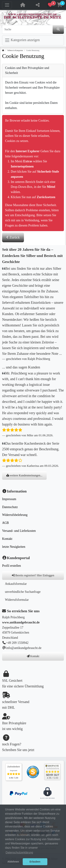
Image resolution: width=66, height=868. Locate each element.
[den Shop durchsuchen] (58, 29)
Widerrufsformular (17, 600)
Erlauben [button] (35, 862)
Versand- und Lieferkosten (19, 531)
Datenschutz (10, 507)
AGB (5, 523)
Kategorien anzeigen (22, 40)
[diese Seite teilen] (38, 5)
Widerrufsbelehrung (15, 515)
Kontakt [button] (33, 656)
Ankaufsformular (16, 584)
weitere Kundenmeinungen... (24, 475)
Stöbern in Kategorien (15, 50)
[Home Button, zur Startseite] (23, 5)
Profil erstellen (11, 566)
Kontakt (7, 539)
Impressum (9, 499)
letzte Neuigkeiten (14, 547)
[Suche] (27, 29)
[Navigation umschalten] (7, 5)
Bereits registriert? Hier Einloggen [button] (33, 575)
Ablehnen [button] (13, 862)
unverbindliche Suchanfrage (23, 592)
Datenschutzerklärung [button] (19, 852)
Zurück (13, 237)
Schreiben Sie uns (15, 750)
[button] (55, 5)
